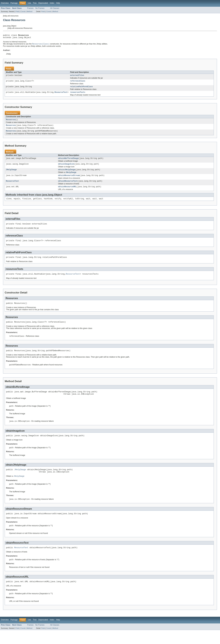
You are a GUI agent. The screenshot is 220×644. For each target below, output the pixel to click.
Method (29, 11)
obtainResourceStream (69, 180)
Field (17, 11)
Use (29, 3)
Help (58, 3)
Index (52, 3)
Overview (5, 3)
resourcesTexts (78, 94)
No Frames (40, 8)
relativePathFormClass (81, 89)
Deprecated (43, 3)
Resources (11, 122)
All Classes (55, 8)
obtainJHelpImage (67, 174)
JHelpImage (11, 174)
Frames (30, 8)
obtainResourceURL (67, 192)
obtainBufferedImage (68, 162)
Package (14, 3)
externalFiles (77, 77)
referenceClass (78, 83)
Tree (35, 3)
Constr (23, 11)
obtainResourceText (68, 186)
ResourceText (61, 94)
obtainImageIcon (66, 168)
